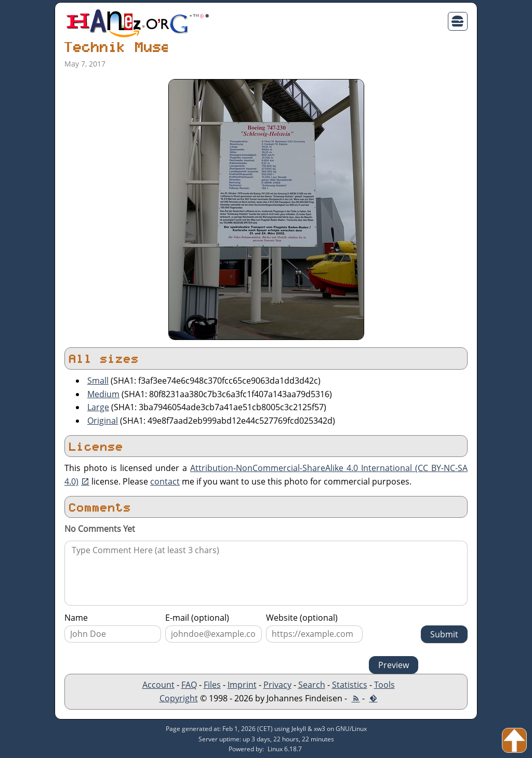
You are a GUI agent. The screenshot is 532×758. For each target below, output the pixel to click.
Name (76, 618)
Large (98, 407)
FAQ (189, 685)
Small (98, 381)
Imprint (242, 685)
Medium (103, 394)
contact (165, 481)
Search (312, 685)
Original (103, 421)
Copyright (179, 698)
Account (158, 685)
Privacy (277, 685)
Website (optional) (302, 618)
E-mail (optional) (197, 618)
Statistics (350, 685)
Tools (384, 685)
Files (212, 685)
